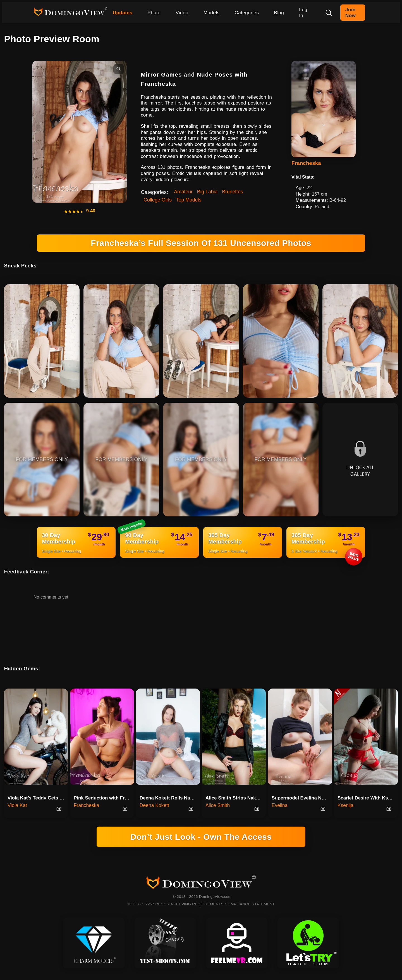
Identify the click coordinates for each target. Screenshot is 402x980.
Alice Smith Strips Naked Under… (236, 798)
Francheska (306, 163)
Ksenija (345, 805)
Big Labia (207, 192)
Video (182, 13)
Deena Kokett (154, 805)
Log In (303, 12)
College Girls (158, 200)
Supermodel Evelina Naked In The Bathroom (302, 798)
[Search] (329, 13)
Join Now (350, 12)
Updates (123, 13)
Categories (247, 13)
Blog (279, 13)
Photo (154, 13)
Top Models (189, 200)
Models (212, 13)
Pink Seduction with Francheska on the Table (104, 798)
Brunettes (232, 192)
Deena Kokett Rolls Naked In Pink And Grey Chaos (170, 798)
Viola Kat (17, 805)
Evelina (280, 805)
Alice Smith (218, 805)
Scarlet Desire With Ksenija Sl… (368, 798)
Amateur (183, 192)
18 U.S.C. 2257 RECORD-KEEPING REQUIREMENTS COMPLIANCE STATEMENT (201, 904)
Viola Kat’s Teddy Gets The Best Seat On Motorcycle (38, 798)
